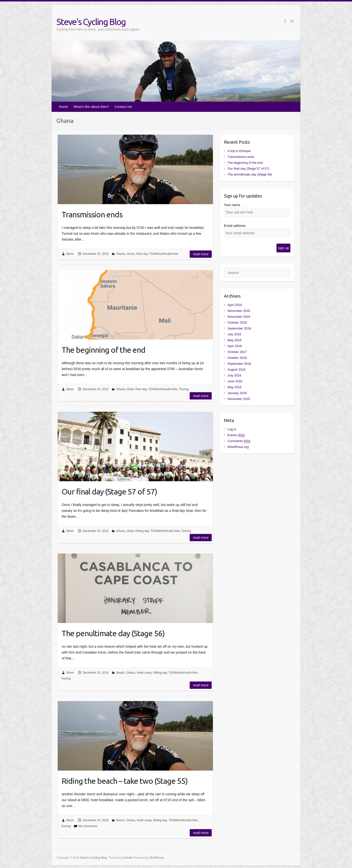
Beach (121, 673)
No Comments (88, 826)
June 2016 (235, 381)
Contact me (123, 107)
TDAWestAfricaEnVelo (164, 254)
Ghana (121, 254)
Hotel (130, 389)
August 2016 (236, 369)
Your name (232, 205)
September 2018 (239, 328)
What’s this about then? (91, 107)
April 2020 (235, 305)
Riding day (142, 531)
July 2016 (234, 375)
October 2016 (237, 358)
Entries (236, 435)
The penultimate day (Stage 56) (113, 633)
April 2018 (235, 346)
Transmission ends (92, 214)
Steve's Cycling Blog (91, 22)
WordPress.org (238, 447)
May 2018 (235, 340)
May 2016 (235, 387)
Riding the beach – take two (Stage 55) (125, 781)
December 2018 (239, 311)
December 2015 (239, 399)
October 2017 (237, 352)
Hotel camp (144, 673)
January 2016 (237, 393)
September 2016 (239, 364)
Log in (232, 429)
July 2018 (234, 334)
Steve (70, 254)
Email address (235, 226)
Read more (201, 254)
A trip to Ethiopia (239, 151)
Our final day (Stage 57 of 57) (109, 492)
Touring (184, 389)
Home (63, 107)
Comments (239, 441)
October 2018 (237, 323)
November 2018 (239, 317)
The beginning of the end (104, 350)
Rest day (142, 254)
